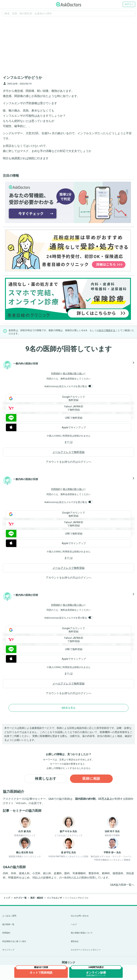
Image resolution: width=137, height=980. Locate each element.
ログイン (129, 4)
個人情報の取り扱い (73, 373)
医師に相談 (91, 779)
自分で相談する (107, 330)
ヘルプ (74, 924)
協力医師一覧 (8, 924)
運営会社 (75, 941)
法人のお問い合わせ (80, 916)
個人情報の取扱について (82, 933)
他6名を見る (68, 708)
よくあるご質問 (9, 916)
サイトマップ (8, 950)
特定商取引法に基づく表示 (14, 941)
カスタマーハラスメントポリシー (86, 950)
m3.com (21, 804)
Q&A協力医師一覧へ (122, 885)
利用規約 (56, 373)
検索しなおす (46, 779)
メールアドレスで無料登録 (68, 452)
